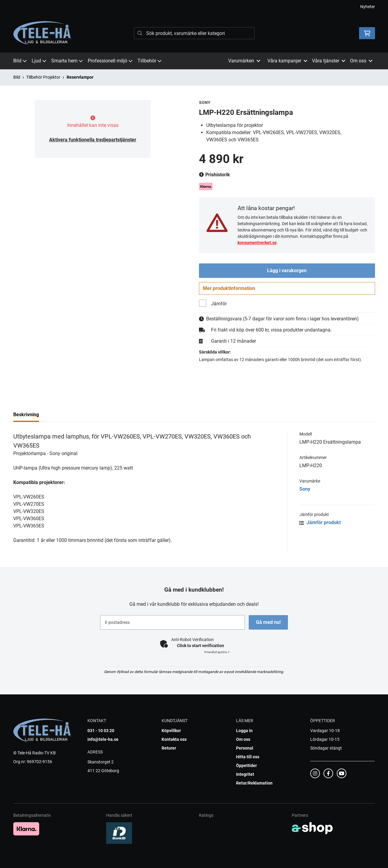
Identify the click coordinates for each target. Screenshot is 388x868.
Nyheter (368, 7)
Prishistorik (215, 175)
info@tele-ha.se (103, 739)
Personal (245, 748)
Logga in (244, 731)
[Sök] (194, 33)
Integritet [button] (245, 774)
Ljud (39, 61)
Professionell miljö (110, 61)
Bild (20, 61)
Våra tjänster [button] (329, 61)
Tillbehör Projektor (43, 77)
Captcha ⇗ (217, 652)
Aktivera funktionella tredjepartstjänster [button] (93, 140)
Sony (305, 490)
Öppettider (246, 766)
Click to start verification (200, 646)
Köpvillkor (171, 731)
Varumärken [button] (244, 61)
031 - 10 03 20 (101, 731)
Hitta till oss (248, 757)
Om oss (243, 739)
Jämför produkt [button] (320, 524)
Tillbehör (150, 61)
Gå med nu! (269, 622)
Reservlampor (80, 77)
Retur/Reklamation (254, 783)
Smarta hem (67, 61)
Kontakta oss (174, 739)
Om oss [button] (361, 61)
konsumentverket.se (257, 243)
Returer (169, 748)
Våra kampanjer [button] (287, 61)
